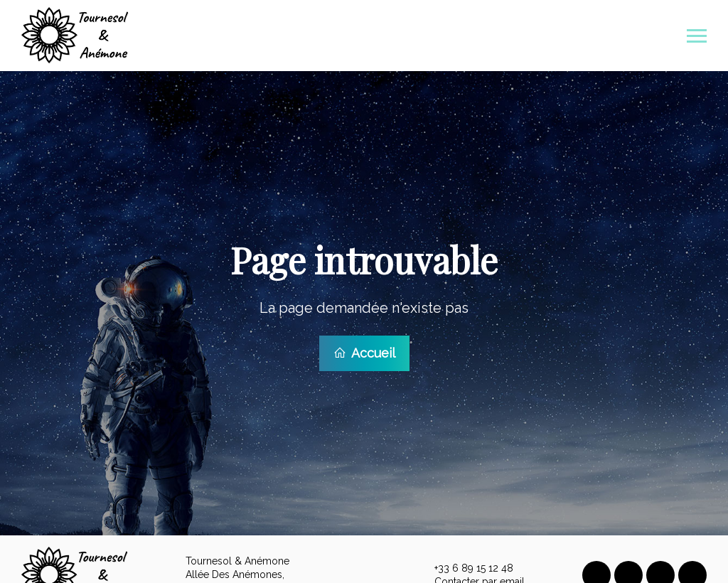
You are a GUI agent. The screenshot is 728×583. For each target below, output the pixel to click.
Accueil (364, 352)
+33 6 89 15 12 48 (466, 566)
